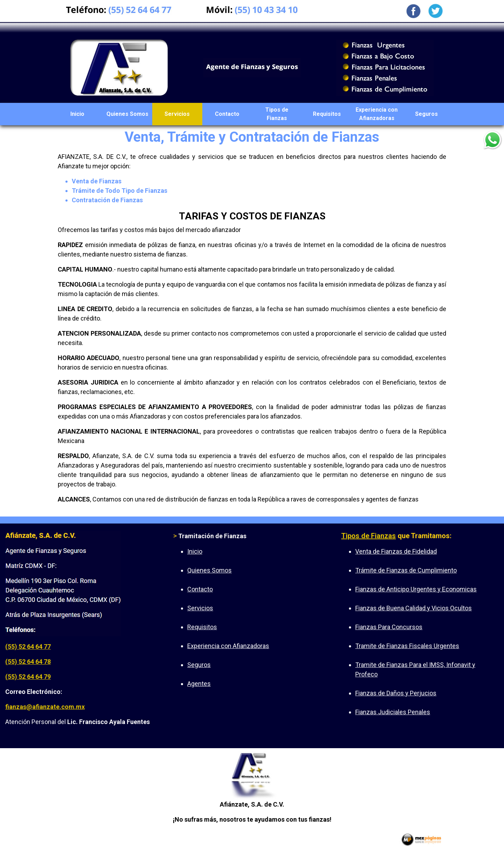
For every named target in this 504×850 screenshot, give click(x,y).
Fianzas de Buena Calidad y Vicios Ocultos (414, 608)
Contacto (227, 114)
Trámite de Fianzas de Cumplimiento (406, 570)
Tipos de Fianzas (277, 114)
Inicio (77, 114)
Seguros (426, 114)
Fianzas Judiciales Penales (393, 712)
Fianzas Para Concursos (389, 627)
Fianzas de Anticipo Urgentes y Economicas (416, 589)
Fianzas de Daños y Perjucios (396, 693)
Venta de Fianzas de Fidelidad (396, 551)
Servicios (177, 114)
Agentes (199, 684)
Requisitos (327, 114)
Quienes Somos (127, 114)
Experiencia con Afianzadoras (377, 114)
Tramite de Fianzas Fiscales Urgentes (407, 646)
